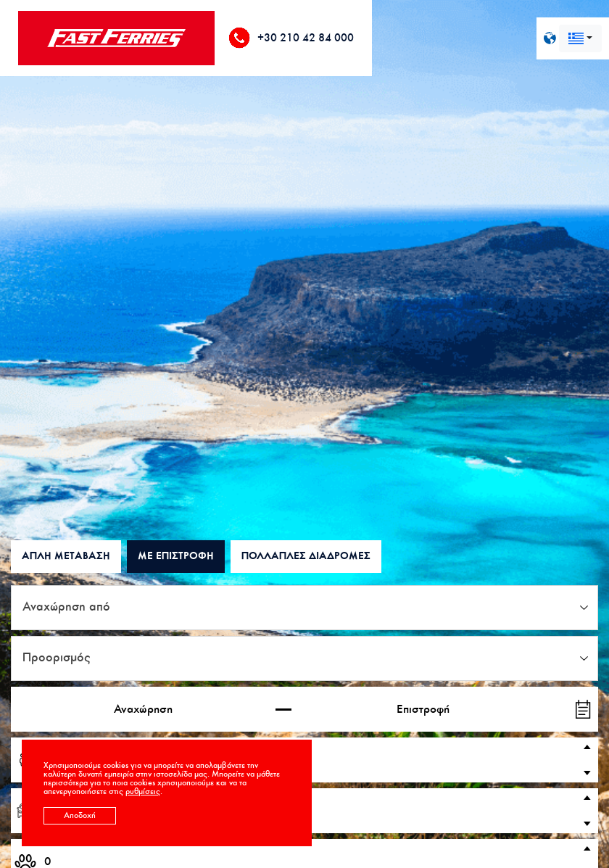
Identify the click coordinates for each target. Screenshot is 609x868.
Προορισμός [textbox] (56, 658)
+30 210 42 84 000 (306, 38)
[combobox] (580, 38)
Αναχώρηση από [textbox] (66, 607)
